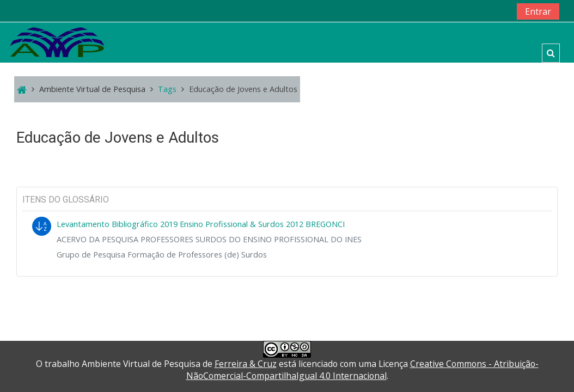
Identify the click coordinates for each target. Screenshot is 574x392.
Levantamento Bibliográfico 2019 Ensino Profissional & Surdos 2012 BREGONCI (201, 224)
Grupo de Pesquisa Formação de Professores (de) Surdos (162, 255)
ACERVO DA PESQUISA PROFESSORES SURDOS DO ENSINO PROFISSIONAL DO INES (209, 239)
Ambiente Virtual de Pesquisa (92, 89)
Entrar (538, 11)
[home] (57, 42)
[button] (551, 53)
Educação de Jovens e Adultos (243, 89)
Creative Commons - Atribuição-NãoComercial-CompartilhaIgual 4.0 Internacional (362, 370)
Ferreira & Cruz (246, 364)
